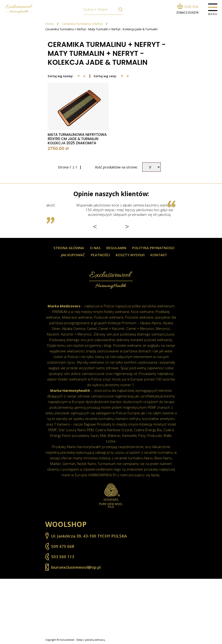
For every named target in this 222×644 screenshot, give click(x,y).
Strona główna (69, 248)
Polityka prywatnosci (153, 248)
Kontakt (159, 255)
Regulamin (116, 248)
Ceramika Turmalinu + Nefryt (82, 24)
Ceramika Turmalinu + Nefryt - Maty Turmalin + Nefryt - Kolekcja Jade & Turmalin (101, 29)
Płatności (100, 255)
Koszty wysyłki (130, 255)
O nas (95, 248)
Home (50, 24)
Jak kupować (73, 255)
